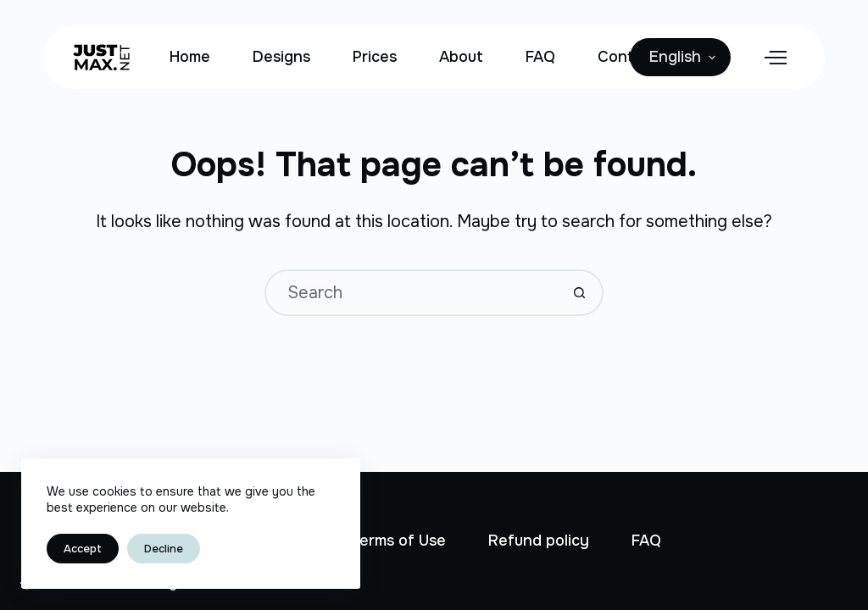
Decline (164, 549)
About (461, 57)
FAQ (540, 57)
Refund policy (539, 541)
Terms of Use (398, 541)
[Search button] (580, 293)
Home (190, 57)
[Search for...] (411, 293)
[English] (680, 57)
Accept (83, 549)
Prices (375, 57)
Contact (627, 57)
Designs (281, 57)
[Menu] (776, 58)
